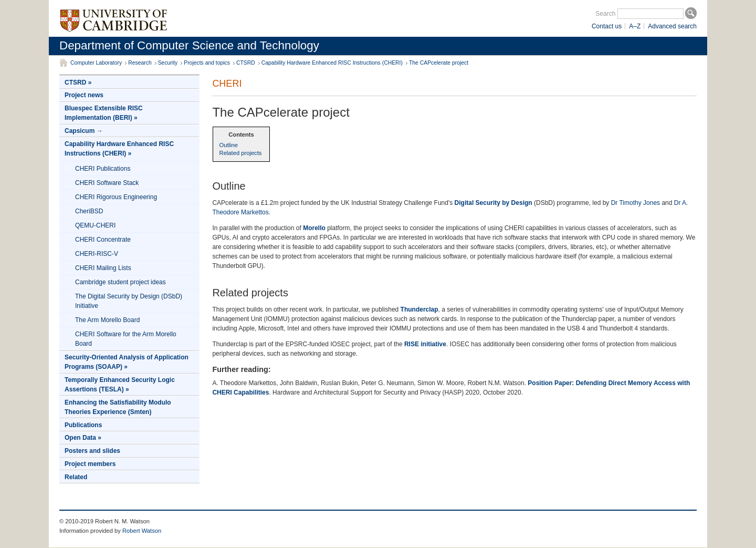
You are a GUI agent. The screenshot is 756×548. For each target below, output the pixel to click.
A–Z (635, 26)
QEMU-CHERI (95, 225)
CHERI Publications (103, 169)
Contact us (607, 26)
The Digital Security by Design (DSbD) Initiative (129, 301)
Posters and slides (92, 451)
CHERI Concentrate (103, 240)
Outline (229, 145)
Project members (90, 464)
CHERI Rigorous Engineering (116, 197)
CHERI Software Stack (107, 183)
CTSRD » (78, 82)
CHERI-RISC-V (97, 254)
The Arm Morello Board (107, 320)
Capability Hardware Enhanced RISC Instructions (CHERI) (332, 63)
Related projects (241, 153)
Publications (83, 425)
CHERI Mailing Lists (103, 268)
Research (140, 63)
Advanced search (672, 26)
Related (76, 477)
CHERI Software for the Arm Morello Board (126, 339)
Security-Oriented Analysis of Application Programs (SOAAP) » (127, 362)
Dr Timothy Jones (636, 203)
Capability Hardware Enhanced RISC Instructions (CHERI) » (119, 149)
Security (168, 63)
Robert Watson (142, 531)
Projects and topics (207, 63)
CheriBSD (89, 211)
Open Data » (83, 438)
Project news (84, 95)
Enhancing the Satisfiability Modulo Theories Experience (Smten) (118, 407)
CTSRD (246, 63)
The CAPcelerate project (439, 63)
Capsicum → (84, 131)
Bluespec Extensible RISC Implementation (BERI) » (104, 113)
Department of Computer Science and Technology (189, 45)
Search (605, 14)
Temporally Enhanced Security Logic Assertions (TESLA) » (120, 385)
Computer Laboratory (96, 63)
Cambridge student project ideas (120, 282)
